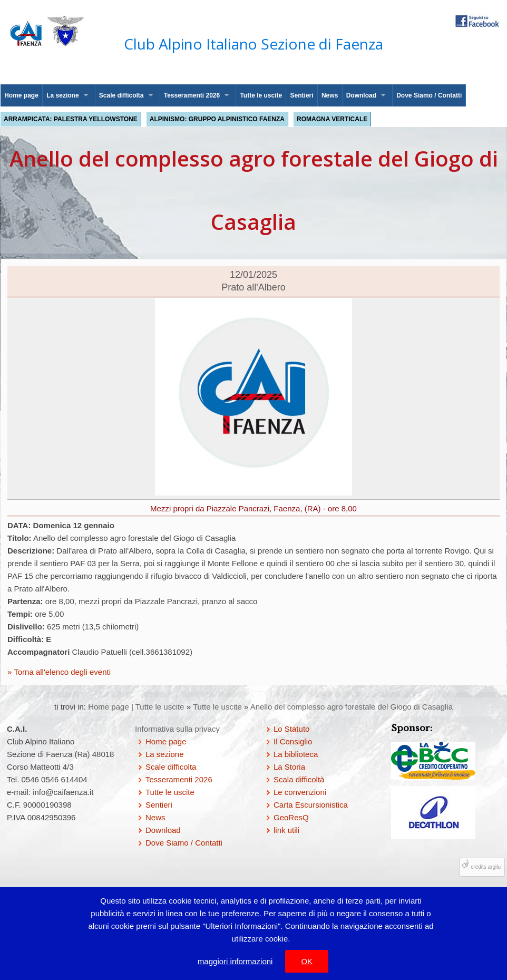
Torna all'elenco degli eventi (61, 672)
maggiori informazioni (235, 961)
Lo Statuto (291, 729)
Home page (21, 95)
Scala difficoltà (299, 779)
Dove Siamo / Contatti (429, 95)
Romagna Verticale (332, 119)
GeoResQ (291, 817)
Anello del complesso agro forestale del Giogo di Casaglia (352, 707)
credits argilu (486, 867)
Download (361, 95)
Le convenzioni (300, 792)
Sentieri (302, 95)
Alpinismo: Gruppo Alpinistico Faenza (217, 119)
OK (307, 961)
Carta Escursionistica (311, 805)
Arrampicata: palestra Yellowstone (71, 119)
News (330, 95)
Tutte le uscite (261, 95)
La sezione (62, 95)
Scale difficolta (121, 95)
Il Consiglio (293, 741)
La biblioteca (296, 754)
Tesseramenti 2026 (192, 95)
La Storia (289, 767)
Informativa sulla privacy (177, 729)
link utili (286, 830)
